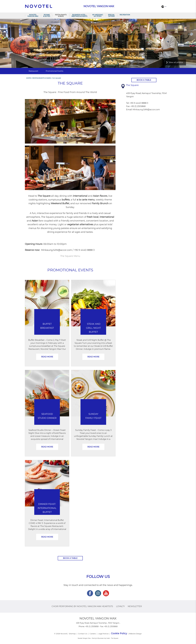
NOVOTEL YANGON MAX (33, 15)
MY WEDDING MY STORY (98, 15)
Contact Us (83, 634)
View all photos (176, 62)
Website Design (135, 634)
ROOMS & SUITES (47, 15)
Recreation (125, 15)
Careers (93, 634)
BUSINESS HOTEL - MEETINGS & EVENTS (79, 15)
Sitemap (72, 634)
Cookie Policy (119, 633)
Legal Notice (103, 634)
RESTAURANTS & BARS (61, 15)
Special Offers (111, 15)
